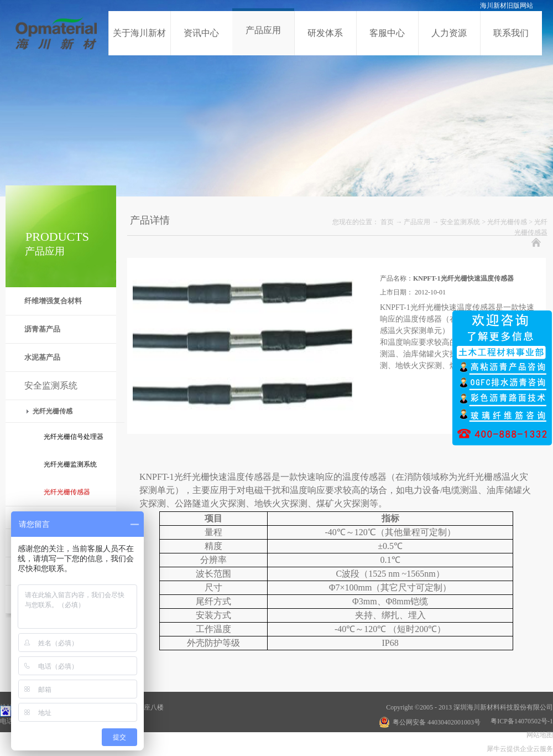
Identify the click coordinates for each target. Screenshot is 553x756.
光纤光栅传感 (507, 222)
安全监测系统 (460, 222)
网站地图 (538, 735)
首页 (387, 222)
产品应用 (417, 222)
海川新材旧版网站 (507, 6)
